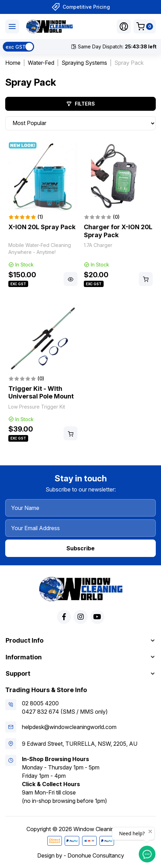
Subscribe (80, 548)
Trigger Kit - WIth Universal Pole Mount (41, 393)
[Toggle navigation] (12, 26)
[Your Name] (80, 508)
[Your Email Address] (80, 528)
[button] (124, 26)
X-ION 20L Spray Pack (42, 227)
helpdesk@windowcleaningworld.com (69, 727)
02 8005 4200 (40, 703)
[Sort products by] (80, 123)
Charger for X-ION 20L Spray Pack (118, 231)
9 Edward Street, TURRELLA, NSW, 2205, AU (80, 744)
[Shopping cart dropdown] (145, 26)
